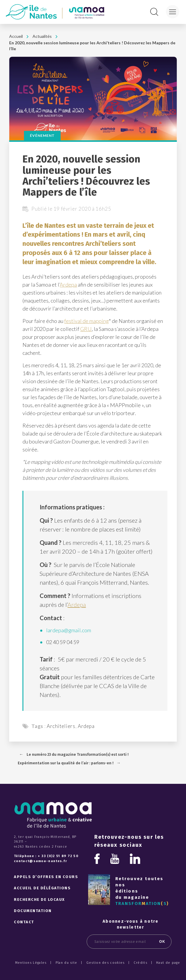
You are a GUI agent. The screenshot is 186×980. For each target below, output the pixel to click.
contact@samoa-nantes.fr (41, 861)
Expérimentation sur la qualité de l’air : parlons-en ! (66, 763)
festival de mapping (86, 321)
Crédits (140, 963)
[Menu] (173, 12)
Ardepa (68, 285)
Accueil (16, 36)
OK (162, 942)
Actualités (42, 36)
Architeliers (61, 726)
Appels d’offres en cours (46, 877)
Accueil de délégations (42, 888)
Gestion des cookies (106, 963)
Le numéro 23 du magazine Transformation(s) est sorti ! (78, 754)
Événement (42, 135)
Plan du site (67, 963)
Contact (24, 922)
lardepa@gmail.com (69, 630)
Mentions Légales (31, 963)
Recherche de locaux (39, 899)
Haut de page (168, 963)
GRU (86, 329)
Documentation (33, 911)
